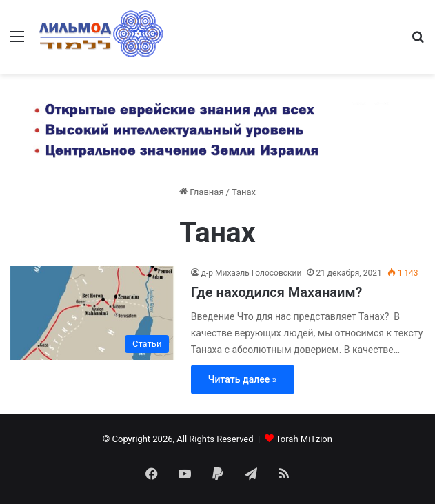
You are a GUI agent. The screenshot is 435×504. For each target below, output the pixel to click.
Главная (202, 192)
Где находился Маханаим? (277, 292)
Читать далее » (243, 379)
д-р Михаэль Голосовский (252, 273)
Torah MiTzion (304, 439)
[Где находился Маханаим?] (93, 313)
